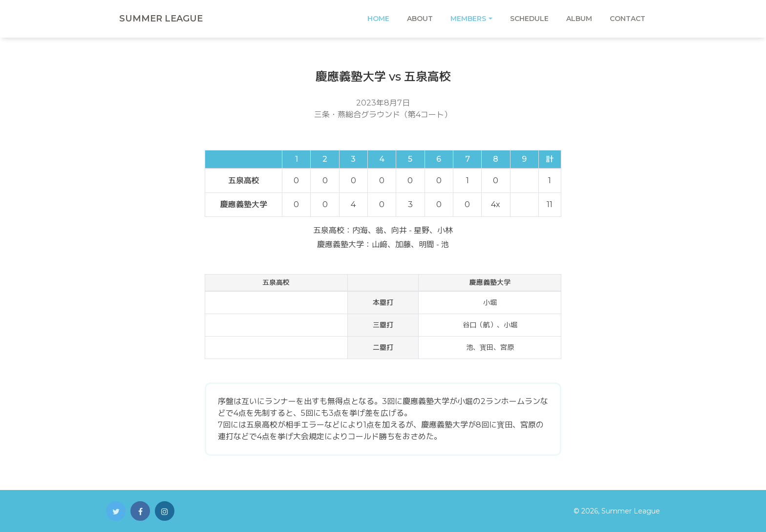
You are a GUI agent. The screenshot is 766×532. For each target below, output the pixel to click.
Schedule (529, 19)
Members (468, 19)
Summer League (161, 19)
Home (378, 19)
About (420, 19)
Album (579, 19)
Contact (628, 19)
